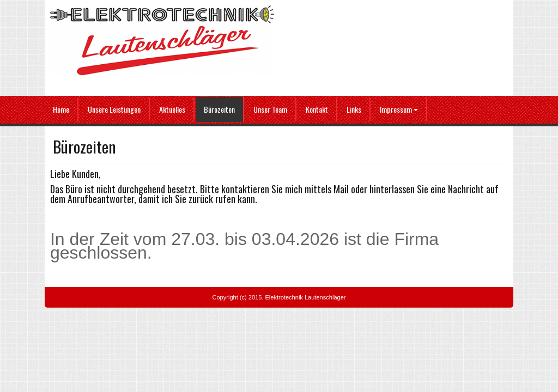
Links (354, 109)
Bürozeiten (219, 109)
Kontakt (317, 109)
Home (61, 109)
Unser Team (270, 109)
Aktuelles (172, 109)
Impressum (399, 109)
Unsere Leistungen (114, 109)
